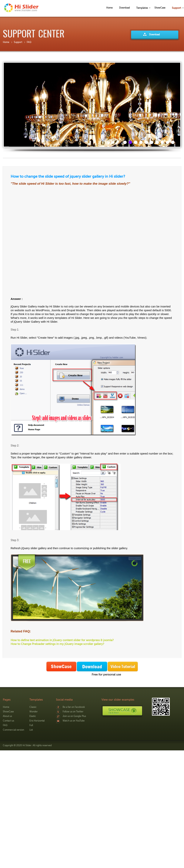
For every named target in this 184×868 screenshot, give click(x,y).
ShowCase (8, 712)
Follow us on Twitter (73, 712)
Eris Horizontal (37, 721)
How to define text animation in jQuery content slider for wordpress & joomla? (62, 640)
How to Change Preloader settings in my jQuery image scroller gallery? (57, 644)
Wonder (34, 712)
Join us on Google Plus (74, 716)
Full (31, 725)
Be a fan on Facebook (74, 707)
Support (18, 42)
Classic (33, 707)
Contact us (8, 721)
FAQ (29, 42)
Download (154, 35)
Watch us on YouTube (74, 721)
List (31, 730)
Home (6, 42)
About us (7, 716)
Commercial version (13, 730)
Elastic (33, 716)
